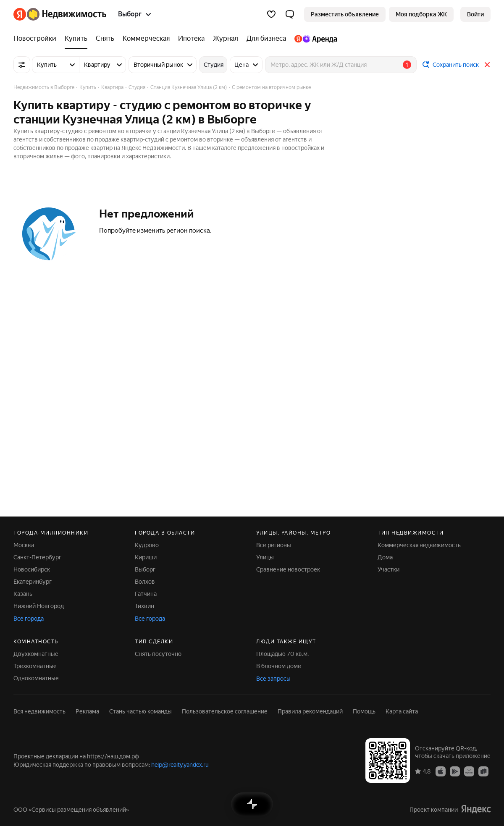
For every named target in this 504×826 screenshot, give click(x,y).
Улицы (265, 557)
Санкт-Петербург (37, 557)
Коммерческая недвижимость (419, 545)
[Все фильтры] (22, 65)
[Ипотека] (191, 39)
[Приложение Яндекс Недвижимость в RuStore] (483, 771)
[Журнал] (226, 39)
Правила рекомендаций (310, 711)
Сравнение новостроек (288, 569)
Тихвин (144, 606)
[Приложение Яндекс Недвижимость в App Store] (441, 771)
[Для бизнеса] (266, 39)
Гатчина (146, 594)
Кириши (146, 557)
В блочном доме (279, 666)
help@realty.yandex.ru (180, 765)
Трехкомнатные (35, 666)
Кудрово (147, 545)
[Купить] (76, 39)
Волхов (145, 582)
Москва (24, 545)
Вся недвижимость (39, 711)
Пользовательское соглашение (225, 711)
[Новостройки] (37, 39)
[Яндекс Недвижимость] (67, 14)
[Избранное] (271, 14)
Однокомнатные (36, 678)
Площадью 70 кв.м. (282, 654)
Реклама (87, 711)
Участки (388, 569)
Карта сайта (402, 711)
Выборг (145, 569)
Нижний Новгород (39, 606)
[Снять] (105, 39)
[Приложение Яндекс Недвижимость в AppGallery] (469, 771)
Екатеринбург (33, 582)
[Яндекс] (20, 14)
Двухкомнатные (36, 654)
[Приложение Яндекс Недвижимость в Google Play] (455, 771)
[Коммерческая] (146, 39)
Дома (385, 557)
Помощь (364, 711)
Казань (23, 594)
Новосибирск (32, 569)
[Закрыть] (487, 65)
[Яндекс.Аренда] (314, 39)
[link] (475, 14)
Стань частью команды (140, 711)
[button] (290, 14)
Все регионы (274, 545)
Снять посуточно (158, 654)
